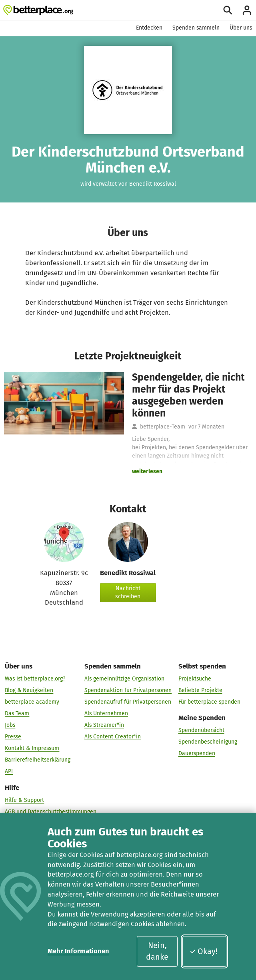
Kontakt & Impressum (32, 749)
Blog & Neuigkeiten (29, 690)
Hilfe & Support (24, 800)
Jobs (10, 725)
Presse (13, 737)
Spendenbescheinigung (208, 742)
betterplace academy (32, 702)
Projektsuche (195, 679)
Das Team (17, 713)
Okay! (204, 951)
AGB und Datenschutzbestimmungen (51, 812)
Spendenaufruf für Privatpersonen (128, 702)
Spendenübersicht (201, 730)
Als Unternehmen (106, 713)
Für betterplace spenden (209, 702)
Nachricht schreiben (128, 592)
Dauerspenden (197, 753)
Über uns (241, 28)
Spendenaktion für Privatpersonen (128, 690)
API (9, 772)
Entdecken (149, 28)
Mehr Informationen (78, 951)
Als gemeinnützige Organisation (124, 679)
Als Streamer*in (104, 725)
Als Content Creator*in (113, 737)
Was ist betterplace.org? (35, 679)
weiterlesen (147, 471)
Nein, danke (157, 951)
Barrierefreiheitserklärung (38, 760)
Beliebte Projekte (200, 690)
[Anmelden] (247, 10)
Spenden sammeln (196, 28)
